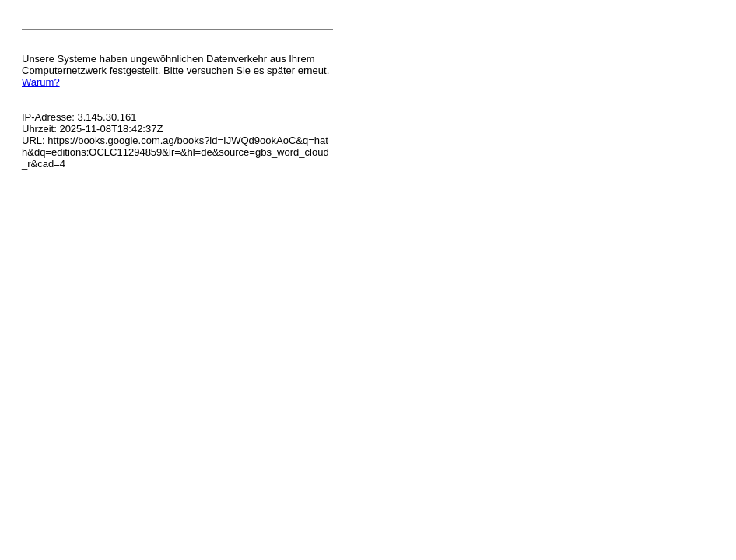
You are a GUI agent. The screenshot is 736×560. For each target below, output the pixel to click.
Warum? (41, 82)
